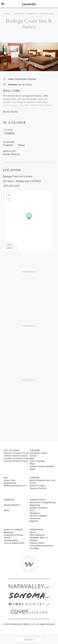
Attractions (35, 518)
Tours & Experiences (14, 543)
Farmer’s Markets (38, 516)
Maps (32, 464)
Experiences (10, 483)
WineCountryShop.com (15, 486)
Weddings (9, 532)
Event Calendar (37, 461)
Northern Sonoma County (16, 453)
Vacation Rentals (38, 488)
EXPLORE (35, 450)
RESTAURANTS (12, 505)
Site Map (34, 548)
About (33, 532)
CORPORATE (36, 530)
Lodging (19, 14)
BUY (6, 478)
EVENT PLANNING (13, 530)
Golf (32, 510)
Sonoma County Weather (42, 466)
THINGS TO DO (38, 500)
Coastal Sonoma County (16, 461)
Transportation (11, 540)
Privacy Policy (37, 543)
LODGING (35, 478)
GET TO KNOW (12, 450)
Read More (10, 112)
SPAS (7, 510)
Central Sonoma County (16, 456)
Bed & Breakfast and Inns (42, 480)
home (7, 14)
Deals (33, 469)
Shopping (34, 513)
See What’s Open (38, 453)
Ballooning (35, 505)
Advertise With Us (39, 538)
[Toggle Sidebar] (3, 4)
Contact (29, 640)
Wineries (9, 500)
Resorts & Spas (37, 486)
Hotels (33, 483)
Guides (33, 456)
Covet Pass (10, 480)
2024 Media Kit (37, 535)
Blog (32, 458)
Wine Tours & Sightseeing (43, 502)
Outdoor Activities (39, 508)
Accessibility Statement (41, 546)
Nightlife (34, 521)
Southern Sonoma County (17, 458)
